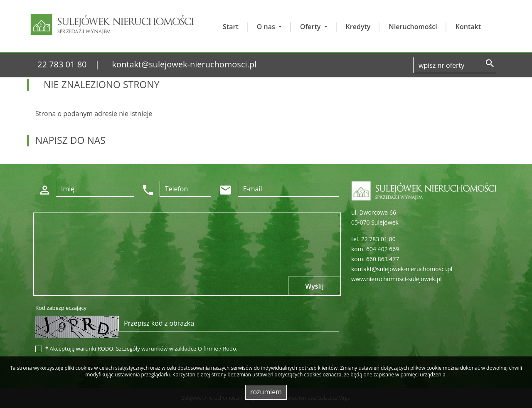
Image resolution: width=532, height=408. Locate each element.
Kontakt (468, 27)
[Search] (455, 65)
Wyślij (314, 286)
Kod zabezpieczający (61, 308)
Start (231, 27)
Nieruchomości (413, 27)
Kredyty (358, 27)
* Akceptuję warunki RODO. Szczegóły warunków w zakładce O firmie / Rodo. (141, 349)
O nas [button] (267, 27)
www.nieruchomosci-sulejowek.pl (396, 279)
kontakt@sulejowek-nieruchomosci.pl (185, 64)
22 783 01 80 (62, 64)
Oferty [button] (311, 27)
